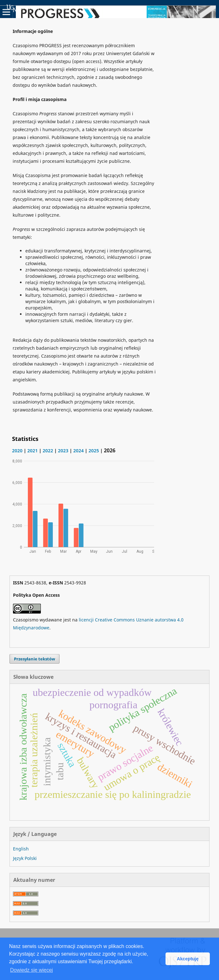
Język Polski (25, 858)
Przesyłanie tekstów (34, 659)
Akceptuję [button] (188, 959)
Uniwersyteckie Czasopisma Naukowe (53, 8)
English (21, 849)
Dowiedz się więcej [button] (31, 970)
